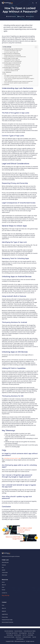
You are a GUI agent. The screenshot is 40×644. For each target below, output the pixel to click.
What (3, 562)
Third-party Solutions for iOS (11, 71)
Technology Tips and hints (12, 633)
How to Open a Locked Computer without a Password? (25, 530)
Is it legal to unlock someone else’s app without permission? (19, 76)
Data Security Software (9, 637)
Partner (4, 590)
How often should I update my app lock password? (17, 83)
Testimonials (5, 573)
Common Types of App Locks (12, 52)
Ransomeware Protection (8, 622)
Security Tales (31, 633)
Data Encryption (18, 635)
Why (5, 562)
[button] (33, 3)
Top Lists (34, 637)
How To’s (24, 635)
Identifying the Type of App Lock (12, 60)
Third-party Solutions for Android (13, 66)
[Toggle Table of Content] (35, 47)
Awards (3, 570)
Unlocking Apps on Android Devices (12, 63)
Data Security (31, 16)
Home (3, 582)
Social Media (30, 635)
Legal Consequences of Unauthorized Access (15, 57)
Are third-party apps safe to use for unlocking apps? (17, 77)
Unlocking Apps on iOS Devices (11, 68)
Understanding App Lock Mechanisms (13, 49)
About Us (4, 585)
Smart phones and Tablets (30, 631)
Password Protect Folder (7, 620)
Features (4, 565)
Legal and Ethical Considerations (12, 54)
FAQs (5, 74)
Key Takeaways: (7, 72)
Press (3, 605)
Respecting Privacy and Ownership (13, 55)
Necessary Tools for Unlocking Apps (13, 61)
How (8, 562)
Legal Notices (5, 614)
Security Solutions (18, 631)
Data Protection (20, 639)
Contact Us (4, 593)
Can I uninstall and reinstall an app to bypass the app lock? (19, 81)
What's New (4, 575)
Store (3, 587)
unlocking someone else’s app (12, 458)
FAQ (3, 567)
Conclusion (6, 84)
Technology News (23, 633)
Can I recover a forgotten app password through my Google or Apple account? (19, 79)
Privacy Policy (5, 617)
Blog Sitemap (6, 595)
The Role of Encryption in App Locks (13, 51)
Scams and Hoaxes (27, 637)
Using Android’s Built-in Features (12, 65)
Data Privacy (18, 637)
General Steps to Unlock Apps (11, 58)
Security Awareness (9, 631)
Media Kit (4, 611)
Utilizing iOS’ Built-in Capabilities (12, 69)
